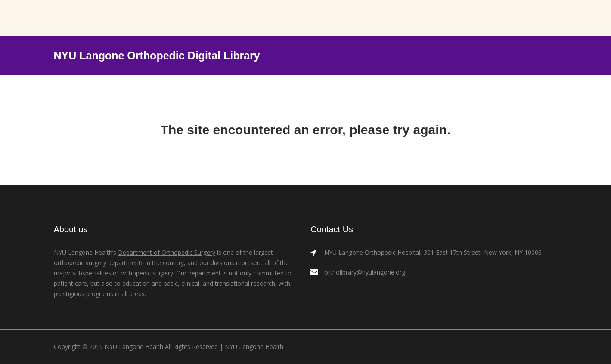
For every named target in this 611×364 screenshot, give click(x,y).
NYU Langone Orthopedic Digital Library (157, 56)
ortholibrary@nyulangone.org (365, 272)
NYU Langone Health (254, 347)
